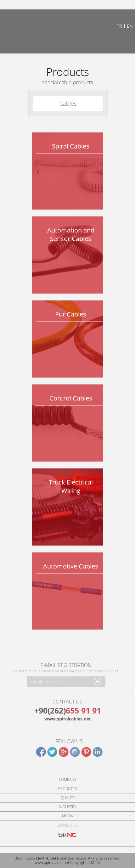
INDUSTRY (67, 807)
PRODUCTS (68, 789)
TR (119, 26)
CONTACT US (68, 825)
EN (130, 26)
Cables (68, 104)
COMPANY (67, 780)
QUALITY (68, 798)
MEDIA (67, 816)
